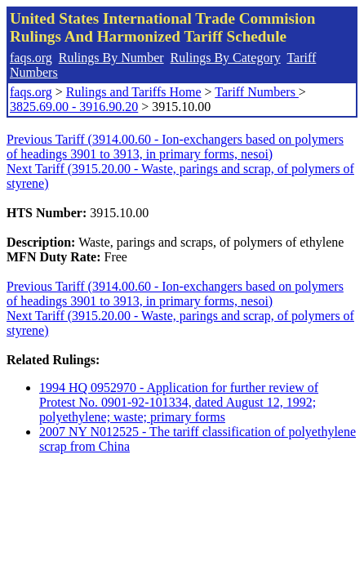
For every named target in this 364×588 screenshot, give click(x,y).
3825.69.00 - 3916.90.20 (74, 107)
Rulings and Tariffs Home (134, 92)
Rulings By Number (111, 58)
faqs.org (31, 58)
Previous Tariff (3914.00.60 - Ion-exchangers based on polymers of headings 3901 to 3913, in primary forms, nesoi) (175, 147)
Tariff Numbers (257, 92)
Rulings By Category (226, 58)
